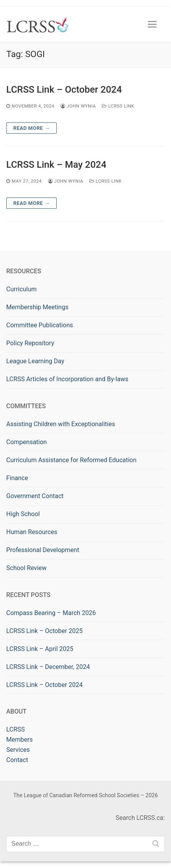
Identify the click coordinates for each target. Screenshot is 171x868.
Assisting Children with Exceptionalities (61, 424)
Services (18, 750)
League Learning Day (35, 361)
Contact (17, 760)
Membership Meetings (37, 307)
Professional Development (43, 550)
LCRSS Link (118, 106)
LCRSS (15, 729)
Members (20, 740)
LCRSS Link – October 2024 (64, 90)
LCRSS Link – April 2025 (40, 649)
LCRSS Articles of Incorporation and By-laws (67, 379)
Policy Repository (30, 343)
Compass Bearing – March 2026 (51, 613)
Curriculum (21, 289)
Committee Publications (40, 325)
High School (23, 514)
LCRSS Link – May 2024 (56, 165)
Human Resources (32, 532)
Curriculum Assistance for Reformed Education (71, 460)
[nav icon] (152, 24)
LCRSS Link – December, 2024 (48, 667)
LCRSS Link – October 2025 (45, 631)
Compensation (27, 442)
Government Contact (35, 496)
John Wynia (78, 106)
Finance (17, 478)
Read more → (31, 128)
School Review (26, 568)
